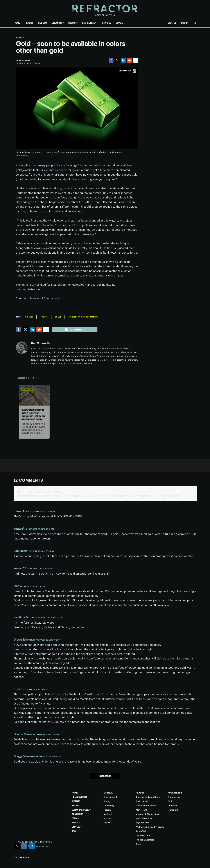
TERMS (75, 818)
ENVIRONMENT (90, 23)
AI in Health (142, 810)
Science (20, 38)
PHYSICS (107, 23)
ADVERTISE (77, 814)
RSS (74, 831)
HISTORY (73, 23)
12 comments (74, 330)
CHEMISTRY (58, 23)
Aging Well (141, 831)
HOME (17, 23)
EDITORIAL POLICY (81, 810)
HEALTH (29, 23)
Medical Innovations (146, 806)
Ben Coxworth (40, 343)
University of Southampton (44, 298)
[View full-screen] (135, 71)
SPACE (119, 23)
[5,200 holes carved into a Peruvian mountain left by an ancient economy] (34, 395)
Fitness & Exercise (145, 840)
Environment (27, 389)
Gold (44, 317)
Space (107, 823)
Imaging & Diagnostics (147, 814)
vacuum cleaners (55, 170)
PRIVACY (76, 823)
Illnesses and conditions (148, 797)
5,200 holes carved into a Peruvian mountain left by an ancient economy (33, 414)
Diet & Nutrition (143, 835)
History (107, 810)
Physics (108, 818)
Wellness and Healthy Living (150, 827)
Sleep (138, 844)
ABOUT (75, 806)
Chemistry (109, 806)
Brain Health (142, 801)
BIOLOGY (42, 23)
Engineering (174, 797)
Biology (108, 801)
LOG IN (185, 23)
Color (58, 317)
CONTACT (76, 827)
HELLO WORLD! (79, 797)
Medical (108, 814)
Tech (170, 801)
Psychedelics (142, 823)
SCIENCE (108, 793)
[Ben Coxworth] (25, 60)
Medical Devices (144, 818)
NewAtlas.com (175, 793)
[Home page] (105, 9)
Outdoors (172, 806)
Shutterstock (22, 155)
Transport (173, 810)
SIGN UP (172, 23)
